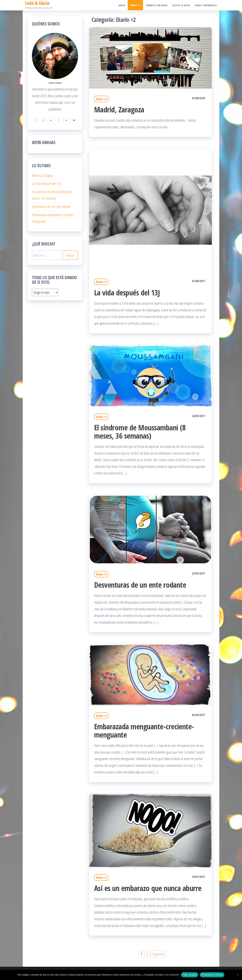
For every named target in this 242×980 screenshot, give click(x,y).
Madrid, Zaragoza (119, 109)
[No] (238, 975)
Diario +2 (135, 5)
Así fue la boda (181, 5)
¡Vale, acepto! (190, 975)
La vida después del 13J (127, 292)
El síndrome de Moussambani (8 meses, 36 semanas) (140, 432)
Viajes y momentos (206, 5)
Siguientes (159, 954)
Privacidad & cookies (212, 975)
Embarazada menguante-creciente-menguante (144, 730)
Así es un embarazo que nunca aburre (148, 888)
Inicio (122, 5)
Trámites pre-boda (156, 5)
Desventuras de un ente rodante (140, 585)
